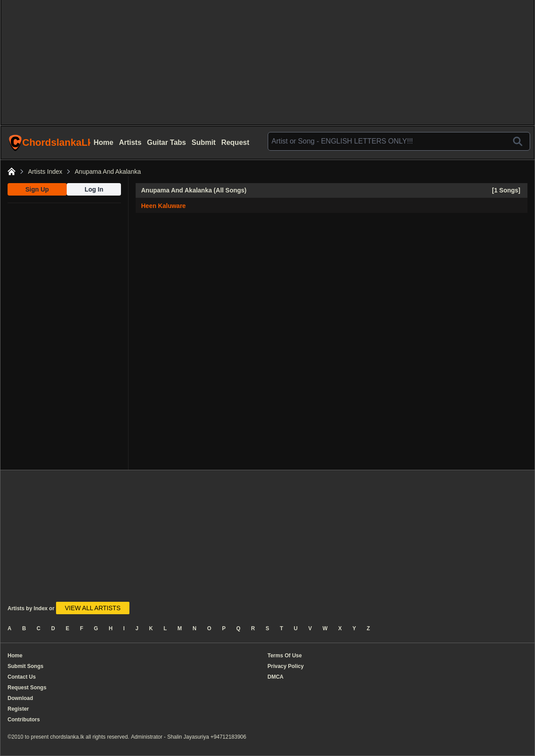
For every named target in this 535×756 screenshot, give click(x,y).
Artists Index (45, 172)
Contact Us (22, 677)
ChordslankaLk (49, 143)
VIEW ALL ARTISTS (93, 608)
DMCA (276, 677)
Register (18, 709)
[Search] (518, 141)
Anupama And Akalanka (108, 172)
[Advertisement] (267, 62)
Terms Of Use (285, 656)
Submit (204, 142)
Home (104, 142)
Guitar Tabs (167, 142)
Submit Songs (26, 666)
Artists (130, 142)
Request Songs (27, 688)
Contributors (24, 720)
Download (20, 698)
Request (235, 142)
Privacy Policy (286, 666)
